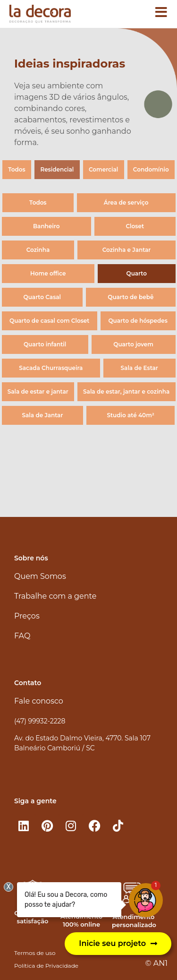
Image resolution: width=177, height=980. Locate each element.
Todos (17, 169)
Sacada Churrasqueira (51, 368)
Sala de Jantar (43, 415)
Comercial (103, 169)
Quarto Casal (42, 297)
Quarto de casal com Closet (49, 321)
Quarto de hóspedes (138, 321)
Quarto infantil (45, 344)
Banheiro (46, 226)
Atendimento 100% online (81, 920)
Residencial (57, 169)
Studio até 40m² (131, 415)
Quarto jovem (133, 344)
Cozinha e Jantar (127, 250)
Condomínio (151, 169)
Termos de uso (35, 953)
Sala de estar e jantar (38, 391)
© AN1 (156, 963)
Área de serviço (126, 202)
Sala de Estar (139, 368)
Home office (48, 273)
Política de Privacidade (46, 966)
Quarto (137, 273)
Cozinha (38, 250)
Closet (135, 226)
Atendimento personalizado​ (134, 921)
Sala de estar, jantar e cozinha (126, 391)
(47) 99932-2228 (40, 721)
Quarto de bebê (131, 297)
